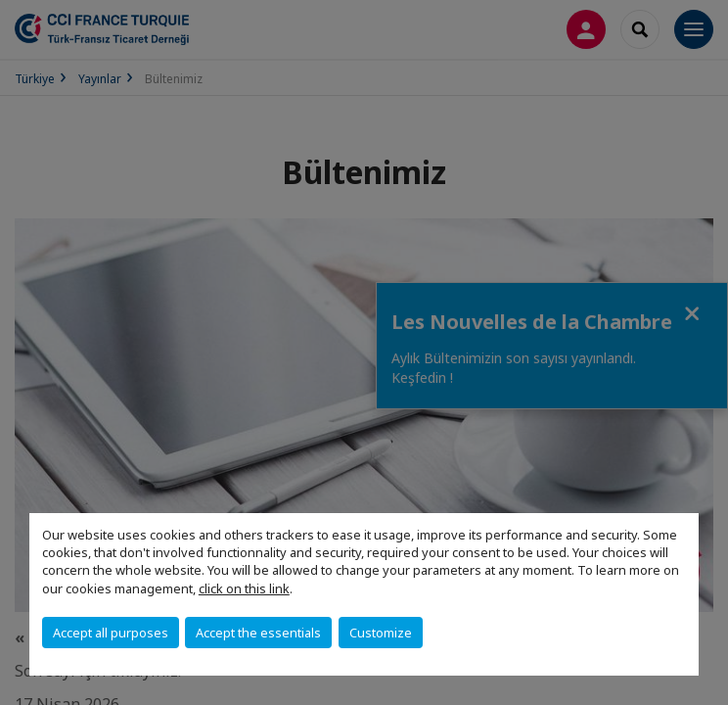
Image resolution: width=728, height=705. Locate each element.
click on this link (244, 588)
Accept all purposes (111, 633)
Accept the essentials (258, 633)
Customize (381, 633)
